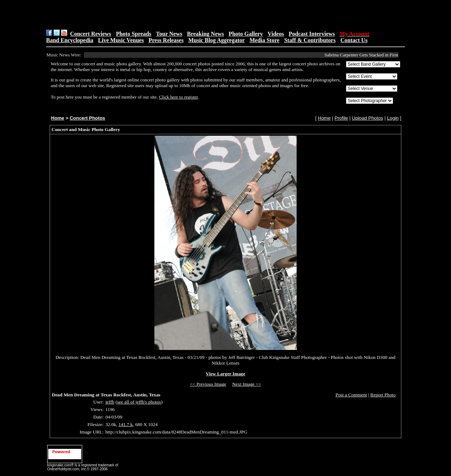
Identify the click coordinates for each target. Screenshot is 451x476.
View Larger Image (225, 374)
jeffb (110, 402)
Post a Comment (351, 395)
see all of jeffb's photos (139, 402)
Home (58, 118)
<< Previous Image (208, 384)
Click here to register (179, 97)
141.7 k (126, 424)
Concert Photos (87, 118)
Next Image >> (247, 384)
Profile (341, 118)
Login (393, 118)
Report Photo (383, 395)
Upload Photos (368, 118)
